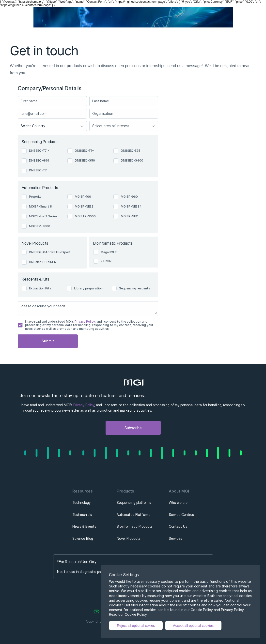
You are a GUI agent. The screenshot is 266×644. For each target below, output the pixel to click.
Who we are (178, 502)
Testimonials (82, 515)
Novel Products (129, 538)
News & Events (84, 526)
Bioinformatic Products (135, 526)
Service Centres (181, 515)
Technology (81, 502)
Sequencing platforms (134, 502)
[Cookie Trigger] (96, 612)
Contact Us (178, 526)
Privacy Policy (84, 322)
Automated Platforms (133, 515)
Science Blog (83, 538)
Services (175, 538)
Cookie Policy (136, 614)
